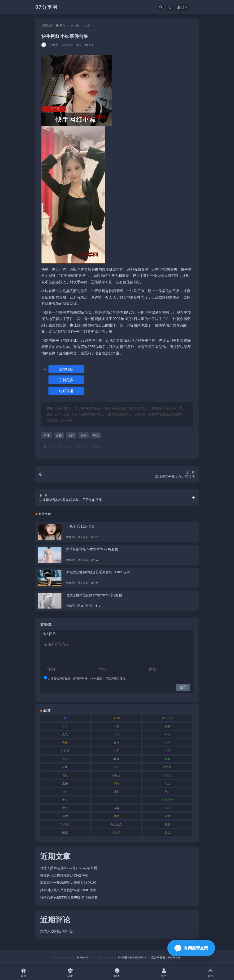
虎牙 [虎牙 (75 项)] (65, 809)
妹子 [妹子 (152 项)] (167, 743)
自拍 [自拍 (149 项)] (116, 801)
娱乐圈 (75, 25)
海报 (81, 447)
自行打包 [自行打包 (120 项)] (167, 801)
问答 (117, 973)
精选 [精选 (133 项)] (65, 792)
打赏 (49, 447)
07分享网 (46, 7)
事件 (47, 435)
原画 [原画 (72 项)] (167, 735)
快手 (83, 435)
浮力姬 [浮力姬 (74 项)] (167, 768)
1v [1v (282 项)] (65, 719)
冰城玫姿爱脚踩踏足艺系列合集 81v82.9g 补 (98, 573)
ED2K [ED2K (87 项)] (116, 719)
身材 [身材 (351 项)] (116, 817)
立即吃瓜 (66, 369)
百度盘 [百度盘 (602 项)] (167, 776)
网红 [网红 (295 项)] (167, 792)
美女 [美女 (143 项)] (65, 801)
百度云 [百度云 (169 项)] (116, 776)
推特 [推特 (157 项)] (65, 760)
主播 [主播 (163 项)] (167, 727)
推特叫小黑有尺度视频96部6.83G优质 (68, 891)
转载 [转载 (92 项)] (167, 817)
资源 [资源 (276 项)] (65, 817)
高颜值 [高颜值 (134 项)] (116, 833)
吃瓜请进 (66, 391)
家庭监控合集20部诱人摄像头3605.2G (68, 883)
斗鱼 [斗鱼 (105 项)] (65, 768)
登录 (182, 7)
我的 (164, 973)
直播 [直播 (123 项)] (65, 784)
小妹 (71, 435)
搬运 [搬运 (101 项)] (116, 760)
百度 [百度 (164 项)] (65, 776)
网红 (96, 435)
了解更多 (66, 380)
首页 (62, 25)
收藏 (65, 447)
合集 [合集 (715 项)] (65, 743)
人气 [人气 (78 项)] (65, 735)
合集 (59, 435)
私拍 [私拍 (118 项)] (116, 784)
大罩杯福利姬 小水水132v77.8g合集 (92, 550)
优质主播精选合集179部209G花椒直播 (94, 596)
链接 (96, 447)
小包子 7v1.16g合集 (80, 527)
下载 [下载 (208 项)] (116, 727)
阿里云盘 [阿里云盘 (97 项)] (116, 825)
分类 (70, 973)
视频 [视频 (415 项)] (167, 809)
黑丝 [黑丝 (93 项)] (167, 833)
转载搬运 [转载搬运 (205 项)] (65, 825)
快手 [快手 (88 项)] (116, 752)
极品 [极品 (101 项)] (116, 768)
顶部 (211, 973)
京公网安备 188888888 (166, 958)
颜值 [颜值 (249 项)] (65, 833)
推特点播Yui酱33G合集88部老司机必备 (69, 898)
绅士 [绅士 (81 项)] (116, 792)
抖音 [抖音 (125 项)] (167, 752)
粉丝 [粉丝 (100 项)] (167, 784)
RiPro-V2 (83, 958)
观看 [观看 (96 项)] (116, 809)
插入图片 (49, 635)
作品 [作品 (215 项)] (116, 735)
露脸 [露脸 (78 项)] (167, 825)
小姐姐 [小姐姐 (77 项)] (65, 752)
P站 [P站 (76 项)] (65, 727)
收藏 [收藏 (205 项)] (167, 760)
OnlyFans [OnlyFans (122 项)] (167, 719)
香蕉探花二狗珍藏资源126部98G (64, 876)
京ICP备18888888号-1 (132, 958)
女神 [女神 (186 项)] (116, 743)
